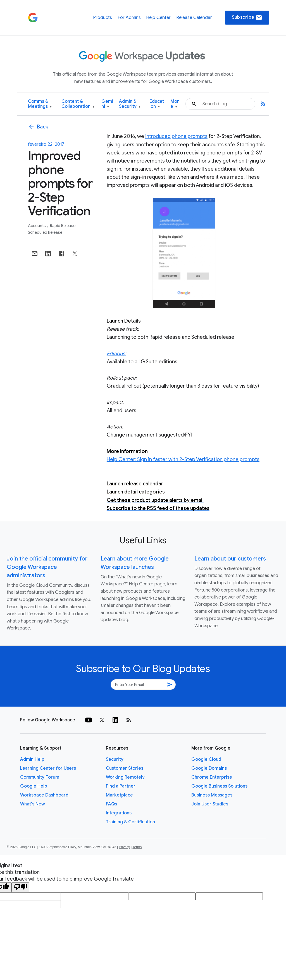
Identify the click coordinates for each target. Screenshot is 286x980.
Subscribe (247, 18)
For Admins (129, 18)
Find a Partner (121, 786)
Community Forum (40, 777)
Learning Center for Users (48, 768)
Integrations (119, 813)
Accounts (37, 226)
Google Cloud (206, 759)
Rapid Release (63, 226)
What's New (33, 804)
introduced (158, 136)
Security (115, 759)
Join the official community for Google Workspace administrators (47, 567)
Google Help (34, 786)
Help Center (158, 18)
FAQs (111, 804)
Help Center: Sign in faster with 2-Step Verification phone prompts (183, 459)
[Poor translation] (20, 887)
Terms (137, 847)
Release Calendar (194, 18)
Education (157, 104)
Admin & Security (130, 104)
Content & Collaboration (78, 104)
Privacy (124, 847)
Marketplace (119, 795)
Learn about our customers (230, 559)
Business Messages (212, 795)
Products (103, 18)
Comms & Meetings (40, 104)
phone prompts (190, 136)
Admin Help (32, 759)
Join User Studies (210, 804)
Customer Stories (125, 768)
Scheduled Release (45, 232)
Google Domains (209, 768)
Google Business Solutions (219, 786)
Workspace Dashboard (44, 795)
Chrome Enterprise (212, 777)
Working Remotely (125, 777)
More (175, 104)
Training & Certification (130, 822)
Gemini (107, 104)
